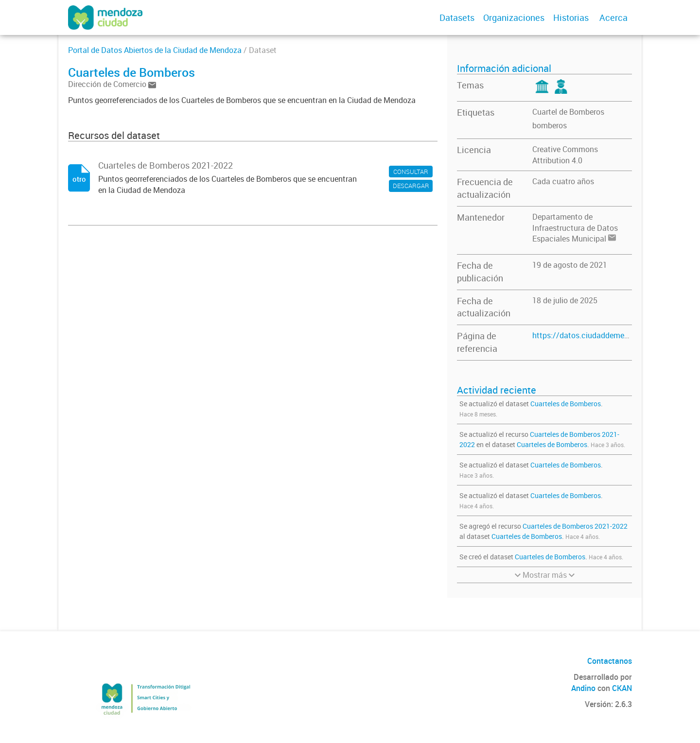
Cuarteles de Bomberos (566, 404)
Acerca (613, 17)
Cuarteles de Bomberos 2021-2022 (575, 526)
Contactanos (610, 661)
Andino (583, 688)
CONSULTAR (411, 172)
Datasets (457, 17)
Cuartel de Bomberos (568, 112)
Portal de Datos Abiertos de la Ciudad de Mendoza (155, 50)
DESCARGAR (411, 186)
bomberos (550, 125)
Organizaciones (514, 17)
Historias (571, 17)
